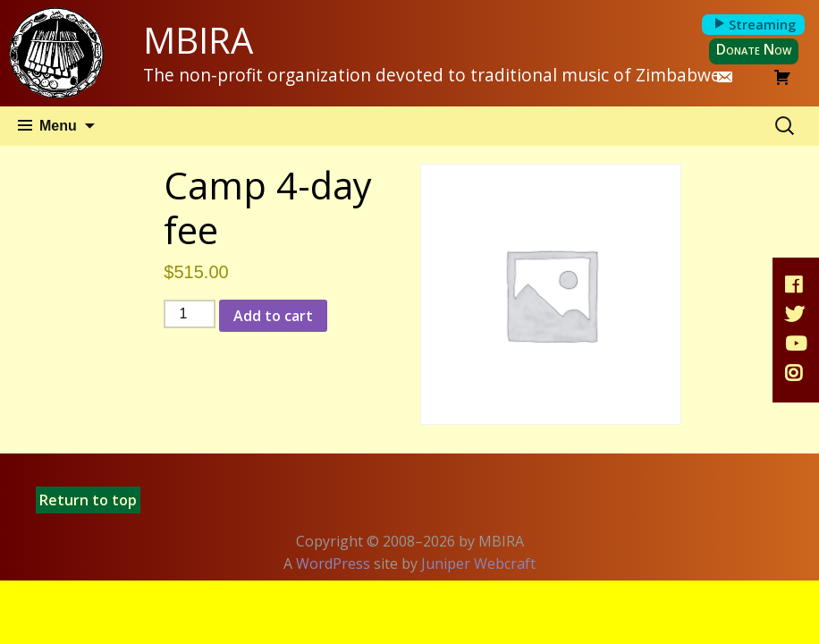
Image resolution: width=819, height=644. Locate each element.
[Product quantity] (190, 314)
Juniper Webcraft (478, 563)
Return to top (88, 500)
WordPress (333, 563)
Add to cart (273, 316)
